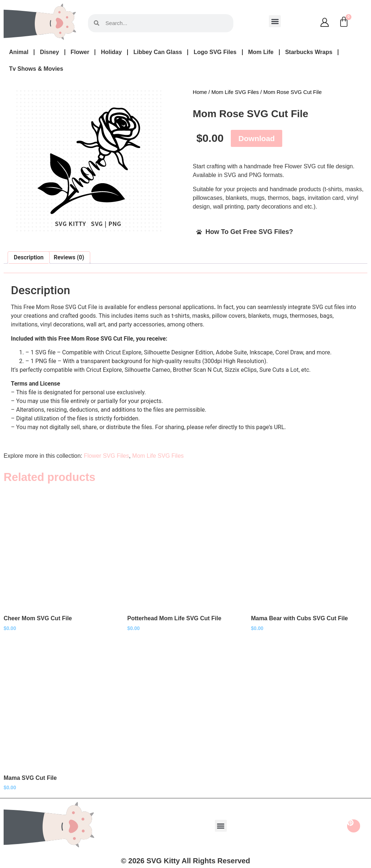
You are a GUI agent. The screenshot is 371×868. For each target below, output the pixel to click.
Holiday (111, 52)
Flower (80, 52)
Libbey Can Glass (158, 52)
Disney (49, 52)
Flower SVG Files (106, 456)
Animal (19, 52)
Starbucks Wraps (309, 52)
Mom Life (261, 52)
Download (257, 138)
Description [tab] (29, 257)
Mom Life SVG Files (235, 92)
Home (200, 92)
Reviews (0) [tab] (69, 257)
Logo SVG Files (215, 52)
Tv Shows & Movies (36, 69)
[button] (275, 21)
